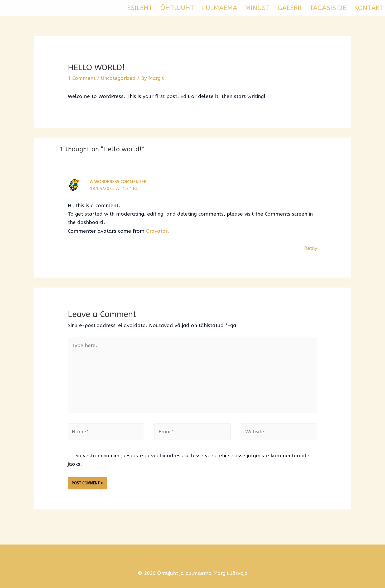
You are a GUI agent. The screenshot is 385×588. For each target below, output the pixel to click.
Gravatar (157, 231)
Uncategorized (118, 78)
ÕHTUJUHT (177, 8)
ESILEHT (140, 8)
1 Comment (82, 78)
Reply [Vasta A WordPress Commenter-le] (311, 248)
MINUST (258, 8)
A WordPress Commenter (118, 182)
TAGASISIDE (328, 8)
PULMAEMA (220, 8)
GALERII (290, 8)
